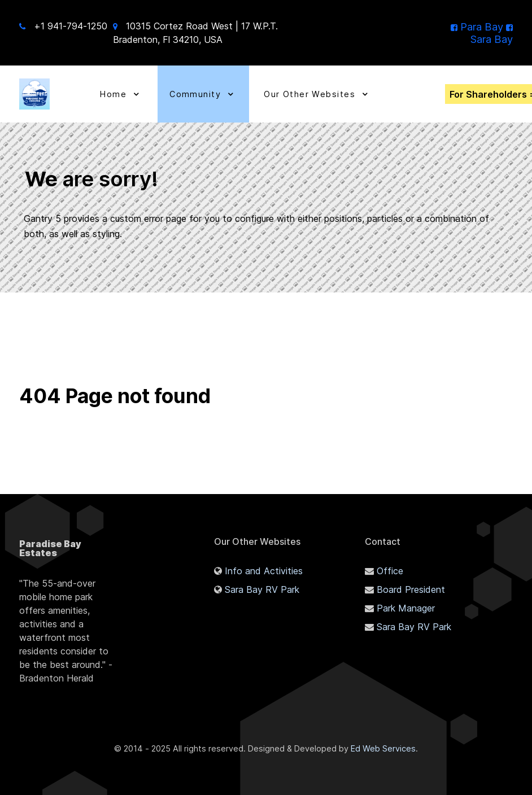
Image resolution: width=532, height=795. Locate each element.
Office (390, 571)
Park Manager (406, 608)
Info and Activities (264, 571)
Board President (411, 589)
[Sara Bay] (492, 33)
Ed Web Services (383, 748)
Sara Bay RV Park (262, 589)
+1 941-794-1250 (71, 26)
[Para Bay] (478, 27)
